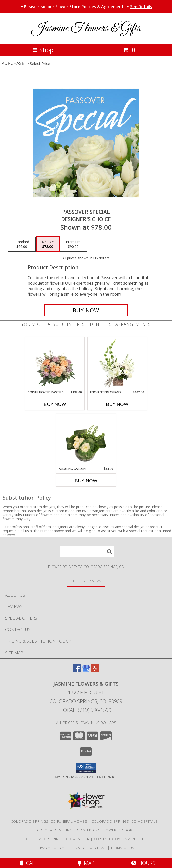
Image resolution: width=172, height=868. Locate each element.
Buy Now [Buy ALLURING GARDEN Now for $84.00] (86, 481)
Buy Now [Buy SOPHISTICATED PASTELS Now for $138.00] (55, 404)
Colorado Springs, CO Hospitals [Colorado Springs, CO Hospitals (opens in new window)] (125, 821)
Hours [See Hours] (143, 863)
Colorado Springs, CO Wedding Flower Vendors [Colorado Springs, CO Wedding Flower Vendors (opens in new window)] (86, 830)
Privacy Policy (50, 848)
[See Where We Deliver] (86, 580)
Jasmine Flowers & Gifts (86, 28)
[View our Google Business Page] (86, 671)
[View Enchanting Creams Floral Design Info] (117, 364)
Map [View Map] (86, 863)
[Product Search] (87, 552)
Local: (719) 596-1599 (86, 710)
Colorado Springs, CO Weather (58, 839)
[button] (86, 768)
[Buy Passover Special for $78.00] (86, 310)
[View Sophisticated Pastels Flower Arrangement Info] (55, 364)
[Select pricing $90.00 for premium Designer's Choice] (73, 244)
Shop (43, 50)
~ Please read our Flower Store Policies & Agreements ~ (86, 7)
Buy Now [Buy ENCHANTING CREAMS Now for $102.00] (117, 404)
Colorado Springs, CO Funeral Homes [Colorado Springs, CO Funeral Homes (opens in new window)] (49, 821)
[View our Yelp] (95, 671)
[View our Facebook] (77, 671)
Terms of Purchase (87, 848)
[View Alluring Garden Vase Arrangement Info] (86, 440)
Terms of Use (124, 848)
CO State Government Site (120, 839)
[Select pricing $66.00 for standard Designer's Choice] (22, 244)
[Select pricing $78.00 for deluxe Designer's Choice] (48, 244)
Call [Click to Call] (29, 863)
